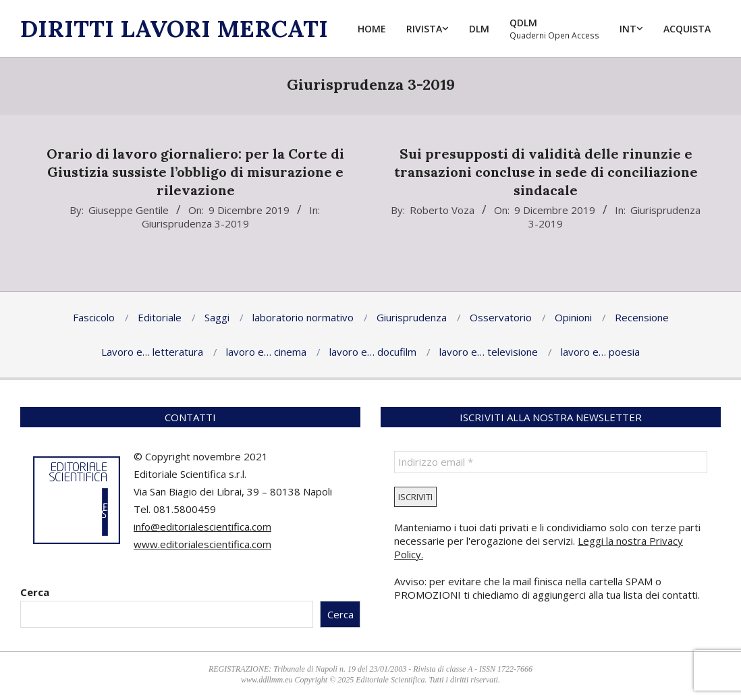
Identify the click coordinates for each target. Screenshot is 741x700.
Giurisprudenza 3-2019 (195, 223)
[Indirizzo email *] (551, 462)
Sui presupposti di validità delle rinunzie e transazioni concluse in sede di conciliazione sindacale (546, 171)
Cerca (35, 592)
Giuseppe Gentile (129, 210)
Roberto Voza (442, 210)
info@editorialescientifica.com (202, 527)
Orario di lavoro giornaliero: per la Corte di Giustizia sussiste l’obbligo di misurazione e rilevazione (195, 171)
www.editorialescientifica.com (202, 544)
